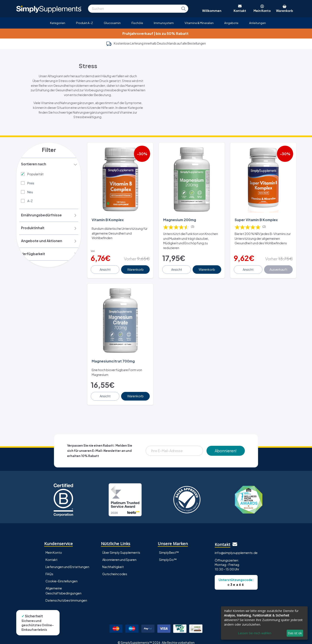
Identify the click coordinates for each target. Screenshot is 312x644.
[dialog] (264, 623)
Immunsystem (164, 23)
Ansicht (106, 266)
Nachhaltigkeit (113, 561)
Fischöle (137, 23)
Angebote (231, 23)
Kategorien (58, 23)
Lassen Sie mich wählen (255, 633)
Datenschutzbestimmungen (66, 594)
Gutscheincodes (115, 568)
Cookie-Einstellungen (62, 575)
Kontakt (51, 554)
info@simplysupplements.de (236, 547)
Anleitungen (258, 23)
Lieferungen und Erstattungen (67, 561)
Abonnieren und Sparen (119, 554)
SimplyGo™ (168, 554)
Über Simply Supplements (121, 546)
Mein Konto (54, 546)
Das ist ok (295, 633)
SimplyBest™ (169, 546)
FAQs (49, 568)
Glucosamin (112, 23)
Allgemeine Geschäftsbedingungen (63, 585)
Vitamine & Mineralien (199, 23)
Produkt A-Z (84, 23)
